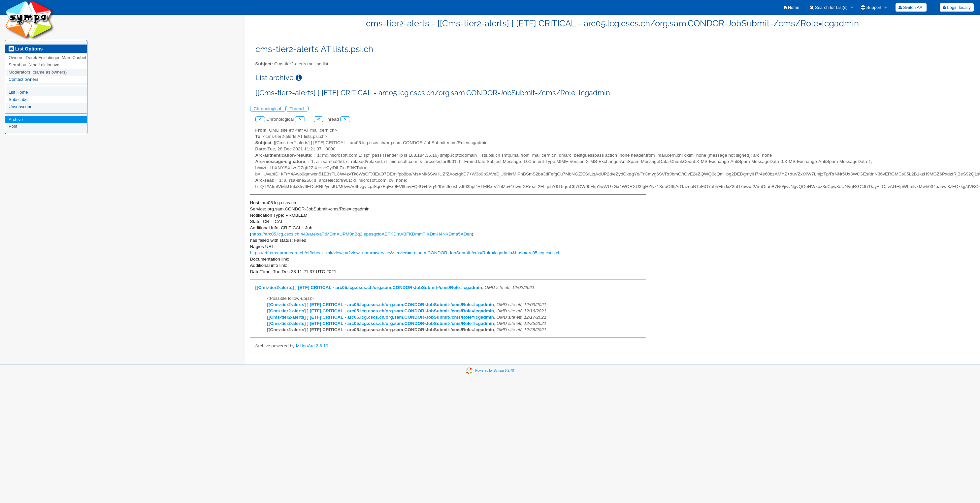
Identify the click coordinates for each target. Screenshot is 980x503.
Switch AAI (911, 7)
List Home (18, 92)
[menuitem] (791, 7)
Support (871, 7)
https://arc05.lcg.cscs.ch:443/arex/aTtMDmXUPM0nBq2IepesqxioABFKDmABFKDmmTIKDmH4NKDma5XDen (362, 234)
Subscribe (18, 99)
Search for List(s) (829, 7)
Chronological (268, 109)
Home (791, 7)
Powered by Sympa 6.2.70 (494, 371)
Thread (297, 109)
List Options (26, 49)
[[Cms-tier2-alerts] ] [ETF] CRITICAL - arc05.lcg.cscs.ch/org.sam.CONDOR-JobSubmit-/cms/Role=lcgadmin (369, 287)
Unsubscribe (20, 107)
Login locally (957, 7)
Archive (16, 120)
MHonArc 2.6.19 (312, 346)
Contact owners (23, 79)
